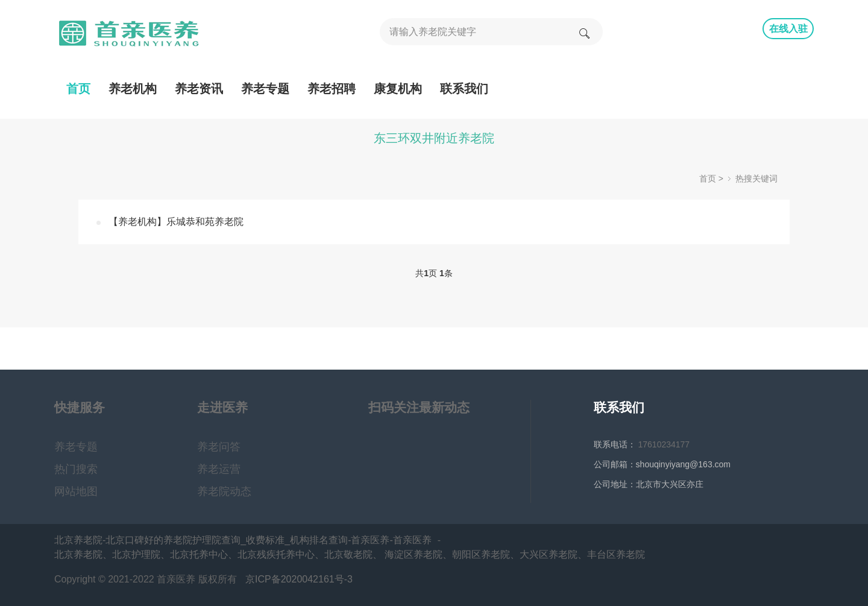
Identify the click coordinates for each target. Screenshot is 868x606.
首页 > (711, 178)
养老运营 (219, 469)
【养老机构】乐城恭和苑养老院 (176, 222)
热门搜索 (76, 469)
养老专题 (265, 89)
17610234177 (664, 444)
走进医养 (222, 407)
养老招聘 (332, 89)
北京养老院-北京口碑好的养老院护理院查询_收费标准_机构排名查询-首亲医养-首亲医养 (243, 540)
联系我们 (464, 89)
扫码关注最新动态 (419, 407)
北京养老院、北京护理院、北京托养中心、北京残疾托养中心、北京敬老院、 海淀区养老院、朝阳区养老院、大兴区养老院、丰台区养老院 (350, 554)
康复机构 (398, 89)
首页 (78, 89)
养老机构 (133, 89)
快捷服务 (80, 407)
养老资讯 (199, 89)
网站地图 (76, 491)
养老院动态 (224, 491)
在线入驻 (788, 29)
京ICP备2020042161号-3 (299, 579)
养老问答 (219, 447)
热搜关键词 (756, 178)
